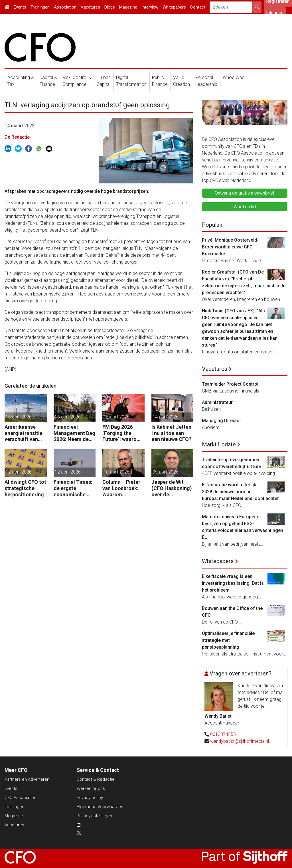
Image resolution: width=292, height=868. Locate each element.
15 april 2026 (116, 417)
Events (20, 7)
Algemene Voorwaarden (100, 807)
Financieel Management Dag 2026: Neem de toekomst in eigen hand (74, 433)
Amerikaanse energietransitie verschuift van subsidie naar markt (24, 433)
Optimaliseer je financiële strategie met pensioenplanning (228, 640)
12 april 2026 (19, 472)
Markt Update (219, 444)
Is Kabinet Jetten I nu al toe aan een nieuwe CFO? (171, 433)
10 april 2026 (116, 472)
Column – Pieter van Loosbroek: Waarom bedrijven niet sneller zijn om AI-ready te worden (121, 488)
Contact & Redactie (96, 779)
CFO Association (20, 798)
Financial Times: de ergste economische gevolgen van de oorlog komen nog (73, 488)
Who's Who (234, 77)
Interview (150, 7)
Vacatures (90, 7)
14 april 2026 (166, 417)
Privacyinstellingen (94, 816)
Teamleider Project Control (230, 384)
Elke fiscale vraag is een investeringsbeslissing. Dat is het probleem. (233, 583)
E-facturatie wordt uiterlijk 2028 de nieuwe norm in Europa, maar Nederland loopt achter (240, 492)
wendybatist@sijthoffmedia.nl (240, 741)
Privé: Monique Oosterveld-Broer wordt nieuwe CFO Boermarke (230, 247)
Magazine (128, 7)
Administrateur (217, 402)
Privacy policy (90, 798)
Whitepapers (174, 7)
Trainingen (40, 7)
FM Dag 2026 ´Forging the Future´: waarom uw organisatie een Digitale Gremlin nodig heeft (122, 433)
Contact (198, 7)
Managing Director (222, 421)
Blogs (110, 7)
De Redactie (17, 137)
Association (65, 7)
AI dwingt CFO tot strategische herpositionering (25, 488)
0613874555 (223, 734)
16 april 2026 (19, 417)
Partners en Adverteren (27, 779)
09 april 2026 (166, 472)
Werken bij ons (91, 788)
